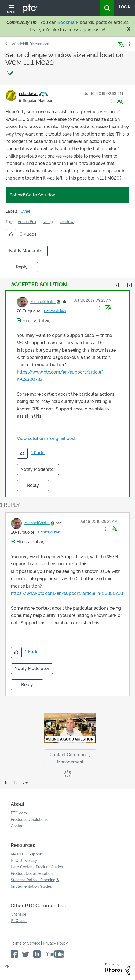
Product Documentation (32, 873)
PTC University (24, 861)
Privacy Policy (55, 943)
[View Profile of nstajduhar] (28, 94)
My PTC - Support (27, 854)
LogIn (125, 7)
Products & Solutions (29, 819)
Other (25, 211)
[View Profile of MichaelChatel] (43, 302)
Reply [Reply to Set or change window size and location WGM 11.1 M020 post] (22, 267)
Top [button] (7, 966)
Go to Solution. (41, 195)
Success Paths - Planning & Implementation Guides (35, 883)
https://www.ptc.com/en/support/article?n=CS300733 (67, 593)
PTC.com (19, 813)
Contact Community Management (70, 758)
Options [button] (129, 44)
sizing (48, 222)
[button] (111, 101)
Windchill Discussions (31, 44)
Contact (18, 826)
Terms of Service (25, 943)
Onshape (19, 914)
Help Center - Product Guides (37, 867)
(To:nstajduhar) (55, 311)
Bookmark (68, 22)
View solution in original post (46, 438)
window (67, 222)
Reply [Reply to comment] (33, 485)
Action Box (27, 222)
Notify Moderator (27, 251)
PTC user (19, 921)
